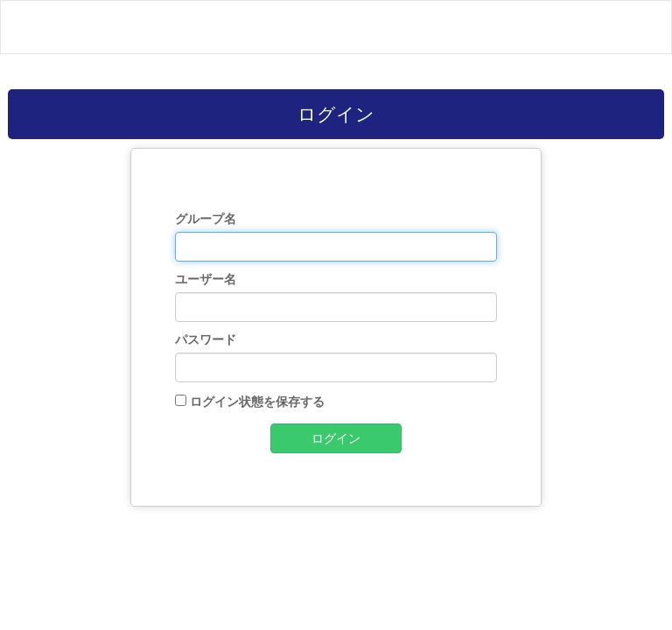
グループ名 (206, 219)
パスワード (206, 339)
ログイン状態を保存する (257, 402)
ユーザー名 (206, 279)
